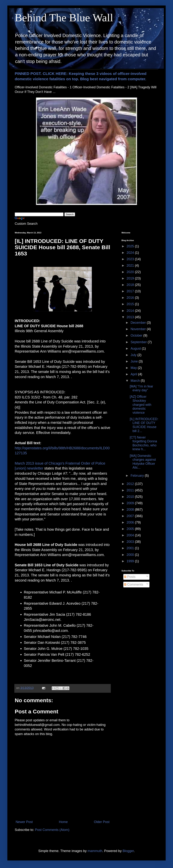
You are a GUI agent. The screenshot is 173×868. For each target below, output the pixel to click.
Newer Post (24, 822)
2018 (131, 285)
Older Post (102, 822)
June (135, 361)
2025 (131, 246)
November (139, 329)
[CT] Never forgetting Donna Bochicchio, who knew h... (143, 443)
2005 (131, 529)
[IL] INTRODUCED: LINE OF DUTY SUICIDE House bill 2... (144, 425)
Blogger (128, 851)
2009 (131, 503)
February (138, 476)
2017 (131, 291)
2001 (131, 548)
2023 (131, 259)
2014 (131, 311)
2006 (131, 522)
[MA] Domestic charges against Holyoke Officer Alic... (143, 462)
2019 (131, 278)
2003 (131, 542)
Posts (130, 577)
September (139, 342)
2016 (131, 298)
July (134, 355)
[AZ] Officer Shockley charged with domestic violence (141, 405)
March (136, 381)
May (134, 368)
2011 (131, 490)
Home (63, 822)
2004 (131, 535)
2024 (131, 253)
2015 (131, 304)
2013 (131, 317)
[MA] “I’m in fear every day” (141, 388)
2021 (131, 266)
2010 (131, 497)
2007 (131, 516)
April (134, 374)
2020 (131, 272)
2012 (131, 484)
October (137, 335)
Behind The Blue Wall (64, 18)
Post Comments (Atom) (52, 830)
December (139, 323)
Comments (134, 584)
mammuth (95, 851)
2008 (131, 510)
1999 (131, 561)
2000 (131, 555)
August (136, 349)
